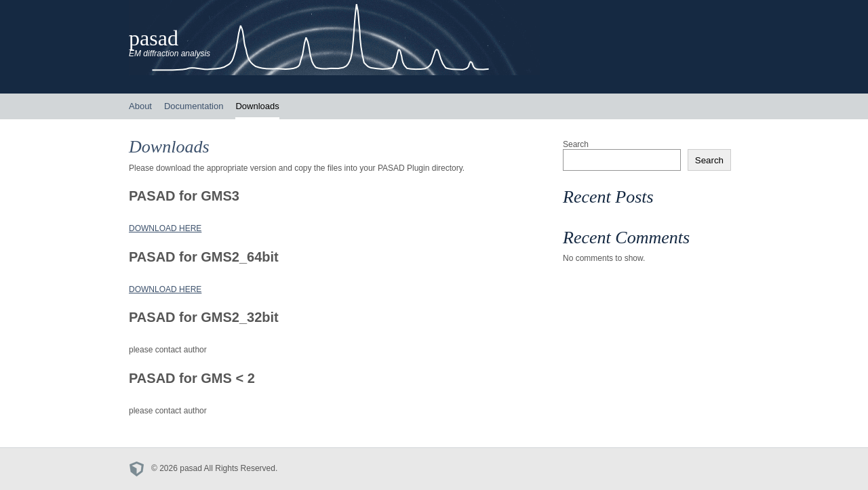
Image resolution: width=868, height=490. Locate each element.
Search (576, 144)
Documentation (194, 106)
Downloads (257, 106)
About (140, 106)
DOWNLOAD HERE (165, 228)
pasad (154, 38)
